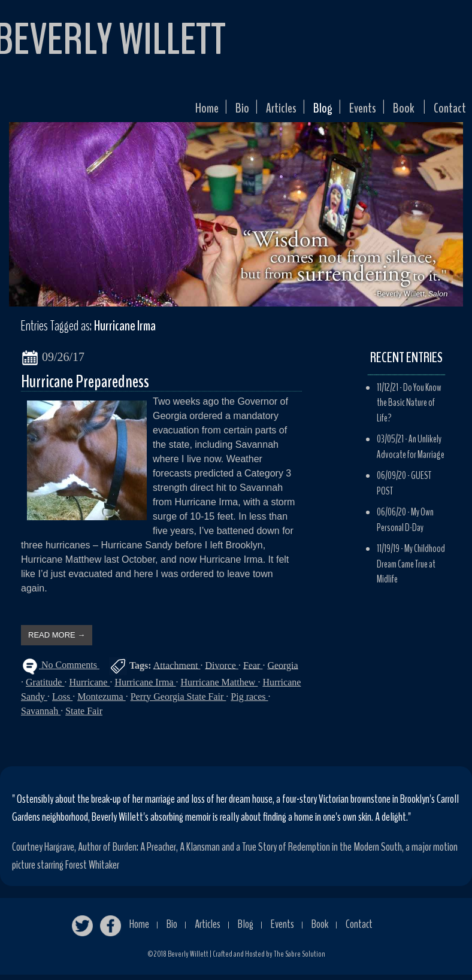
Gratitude (45, 688)
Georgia (282, 670)
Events (351, 111)
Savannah (41, 716)
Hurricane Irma (145, 688)
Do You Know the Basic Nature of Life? (409, 408)
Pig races (249, 702)
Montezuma (101, 702)
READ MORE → (57, 640)
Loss (62, 702)
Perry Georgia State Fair (178, 702)
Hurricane (89, 688)
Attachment (177, 670)
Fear (253, 670)
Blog (306, 111)
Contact (447, 111)
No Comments (69, 670)
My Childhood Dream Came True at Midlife (411, 569)
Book (396, 111)
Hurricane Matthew (220, 688)
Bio (217, 111)
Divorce (222, 670)
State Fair (84, 716)
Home (178, 111)
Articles (259, 111)
